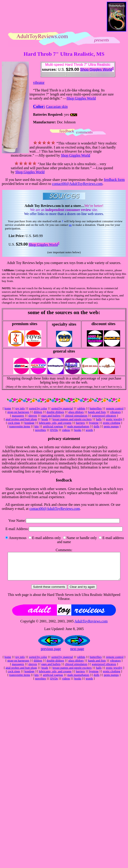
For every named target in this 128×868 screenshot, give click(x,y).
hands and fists (97, 412)
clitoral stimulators (76, 416)
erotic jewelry (114, 419)
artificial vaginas (53, 426)
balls (99, 419)
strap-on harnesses (18, 412)
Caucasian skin (57, 107)
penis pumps (111, 426)
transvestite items (20, 426)
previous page (51, 654)
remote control (115, 408)
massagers (18, 416)
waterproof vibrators (104, 416)
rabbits (81, 408)
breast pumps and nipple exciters (72, 419)
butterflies (96, 408)
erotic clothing (111, 423)
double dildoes (55, 412)
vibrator (39, 83)
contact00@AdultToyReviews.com (77, 184)
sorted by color (38, 408)
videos (66, 430)
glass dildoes (76, 412)
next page (77, 654)
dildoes (38, 412)
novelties (40, 430)
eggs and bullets (51, 416)
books (78, 430)
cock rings (14, 423)
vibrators (115, 412)
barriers (80, 423)
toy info (20, 408)
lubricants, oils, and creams (55, 423)
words (89, 430)
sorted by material (62, 408)
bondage (29, 423)
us (70, 225)
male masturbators (78, 426)
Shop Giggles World (96, 70)
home (8, 408)
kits (37, 426)
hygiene (94, 423)
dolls (97, 426)
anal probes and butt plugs (21, 419)
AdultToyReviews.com (91, 627)
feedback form (114, 180)
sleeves (33, 416)
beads (45, 419)
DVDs (54, 430)
